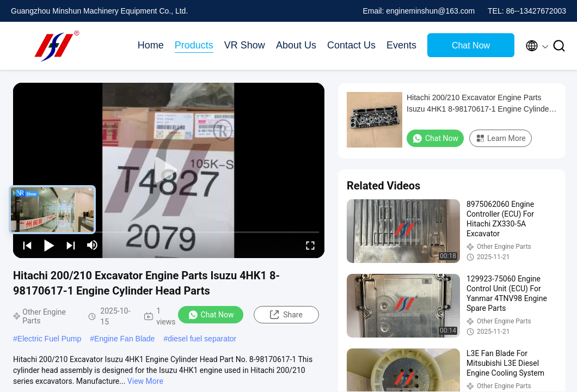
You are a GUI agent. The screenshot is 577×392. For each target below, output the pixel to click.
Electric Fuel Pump (49, 339)
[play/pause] (49, 245)
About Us (296, 45)
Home (151, 45)
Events (401, 45)
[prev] (27, 245)
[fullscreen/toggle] (310, 245)
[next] (71, 245)
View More (145, 381)
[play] (169, 170)
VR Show (245, 45)
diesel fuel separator (202, 339)
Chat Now (471, 45)
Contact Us (351, 45)
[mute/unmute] (93, 245)
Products (194, 45)
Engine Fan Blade (124, 339)
